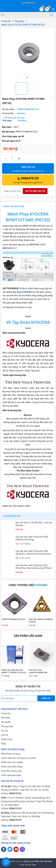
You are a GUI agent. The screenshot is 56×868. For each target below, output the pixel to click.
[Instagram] (22, 849)
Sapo (34, 865)
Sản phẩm (6, 722)
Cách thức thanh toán (11, 771)
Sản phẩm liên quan (28, 636)
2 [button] (29, 78)
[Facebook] (4, 849)
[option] (28, 54)
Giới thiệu (6, 718)
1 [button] (27, 78)
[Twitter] (10, 849)
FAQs (4, 744)
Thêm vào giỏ (28, 169)
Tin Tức (5, 731)
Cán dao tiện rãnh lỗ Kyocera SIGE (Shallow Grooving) (32, 538)
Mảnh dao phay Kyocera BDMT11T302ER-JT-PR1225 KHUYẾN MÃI (14, 671)
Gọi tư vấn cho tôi (35, 191)
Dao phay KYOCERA (22, 292)
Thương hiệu (7, 726)
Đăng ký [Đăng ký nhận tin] (46, 698)
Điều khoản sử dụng (11, 754)
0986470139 (28, 3)
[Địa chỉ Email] (19, 698)
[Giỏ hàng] (47, 9)
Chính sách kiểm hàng (12, 767)
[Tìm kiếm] (52, 15)
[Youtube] (16, 849)
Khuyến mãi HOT (12, 516)
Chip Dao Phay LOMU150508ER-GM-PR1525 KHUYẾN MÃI (38, 671)
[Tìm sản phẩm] (24, 15)
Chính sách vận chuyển (12, 762)
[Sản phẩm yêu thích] (41, 9)
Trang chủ (6, 713)
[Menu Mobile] (52, 9)
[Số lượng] (12, 158)
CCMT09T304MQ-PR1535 (13, 619)
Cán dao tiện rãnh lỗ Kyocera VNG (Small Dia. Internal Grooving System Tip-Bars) (33, 552)
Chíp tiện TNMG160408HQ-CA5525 (41, 621)
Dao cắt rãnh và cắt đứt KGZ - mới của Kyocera (34, 524)
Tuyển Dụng (7, 739)
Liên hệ (4, 735)
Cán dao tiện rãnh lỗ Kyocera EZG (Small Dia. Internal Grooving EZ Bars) (34, 567)
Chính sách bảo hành (11, 775)
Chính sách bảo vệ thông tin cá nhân (19, 758)
